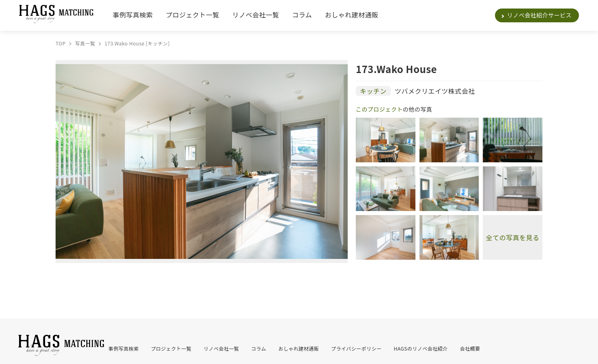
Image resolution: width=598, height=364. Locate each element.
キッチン (373, 91)
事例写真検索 (133, 15)
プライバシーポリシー (356, 348)
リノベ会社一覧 (256, 15)
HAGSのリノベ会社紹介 (421, 348)
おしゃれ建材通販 (352, 15)
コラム (302, 15)
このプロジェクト (379, 109)
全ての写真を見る (513, 237)
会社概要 (470, 348)
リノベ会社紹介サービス (539, 15)
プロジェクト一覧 (193, 15)
